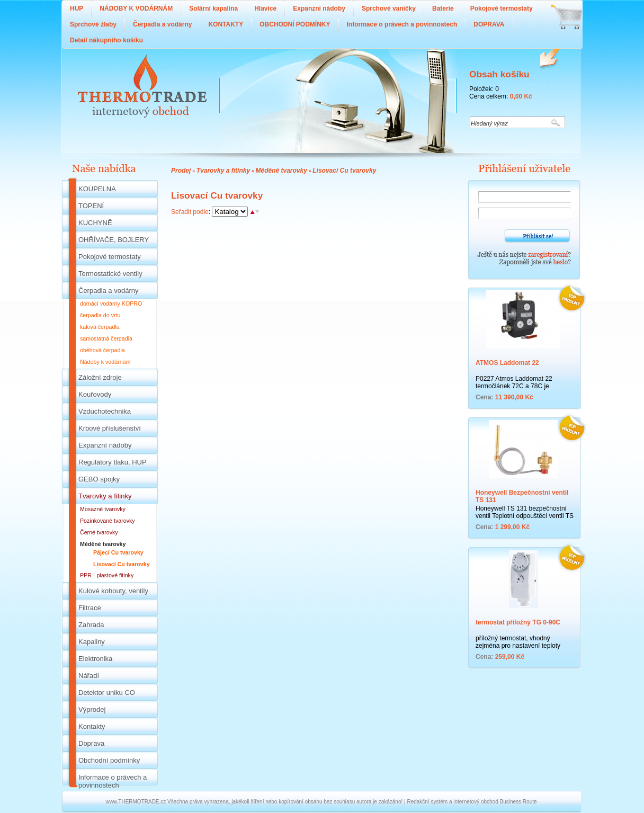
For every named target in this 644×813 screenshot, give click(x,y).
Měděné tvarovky (281, 171)
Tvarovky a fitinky (223, 171)
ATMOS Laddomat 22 (507, 363)
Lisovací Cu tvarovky (344, 171)
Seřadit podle (190, 212)
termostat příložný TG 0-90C (518, 622)
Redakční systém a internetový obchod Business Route (472, 802)
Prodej (181, 171)
